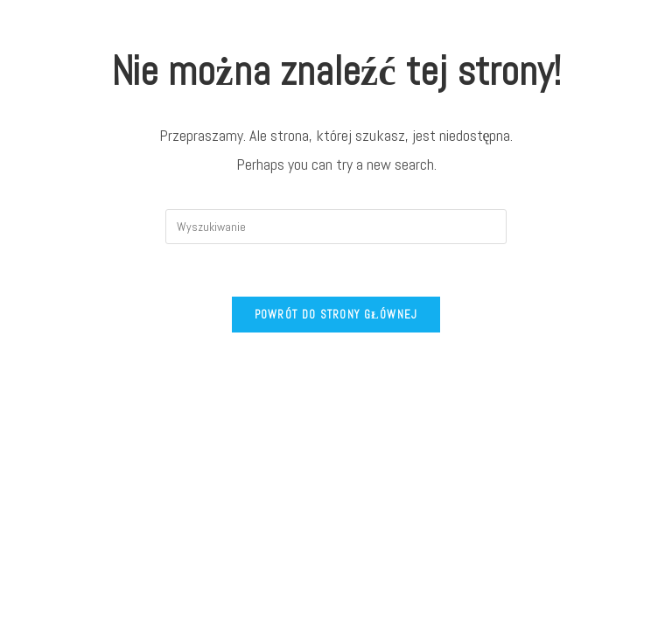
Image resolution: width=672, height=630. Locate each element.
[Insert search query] (336, 227)
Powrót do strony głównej (336, 315)
